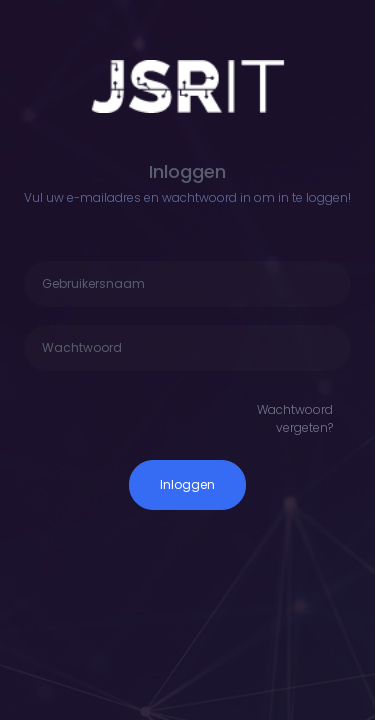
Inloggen (187, 484)
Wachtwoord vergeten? (295, 418)
